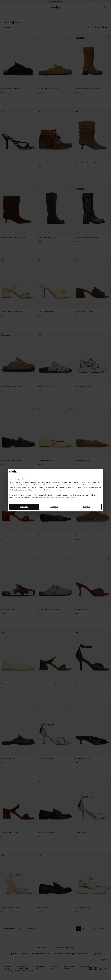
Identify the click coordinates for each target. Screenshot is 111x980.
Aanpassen (56, 507)
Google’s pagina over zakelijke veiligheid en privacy (58, 497)
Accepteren (24, 507)
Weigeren (87, 507)
